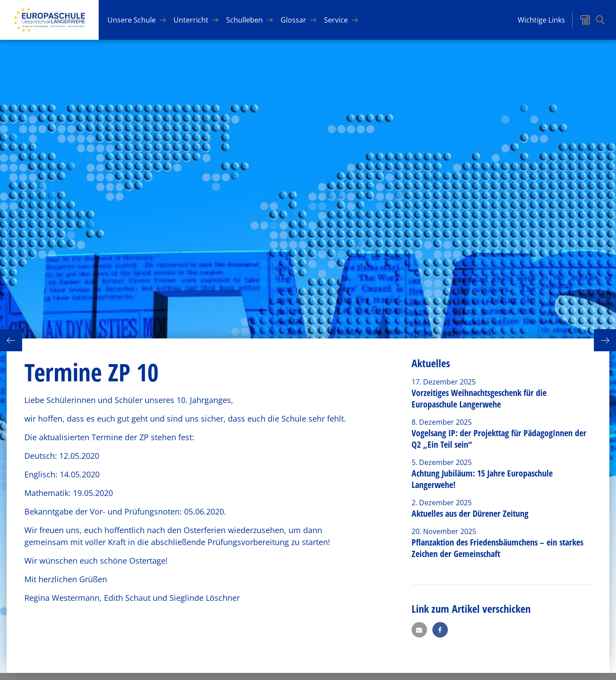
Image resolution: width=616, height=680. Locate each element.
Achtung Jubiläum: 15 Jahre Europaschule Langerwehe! (482, 479)
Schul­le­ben (244, 20)
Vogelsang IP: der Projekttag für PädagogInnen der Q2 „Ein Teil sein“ (499, 439)
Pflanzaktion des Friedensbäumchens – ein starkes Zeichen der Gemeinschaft (497, 548)
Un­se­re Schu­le (132, 20)
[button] (419, 630)
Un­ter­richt (191, 20)
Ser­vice (336, 20)
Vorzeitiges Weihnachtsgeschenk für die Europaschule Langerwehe (479, 398)
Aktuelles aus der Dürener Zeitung (470, 513)
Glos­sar (293, 20)
